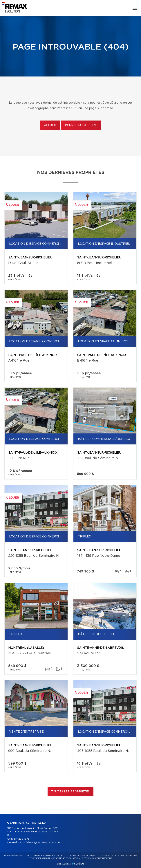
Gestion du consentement (97, 858)
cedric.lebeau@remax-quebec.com (39, 843)
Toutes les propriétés (71, 792)
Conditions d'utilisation (66, 858)
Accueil (50, 125)
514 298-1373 (21, 839)
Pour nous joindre (81, 125)
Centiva (78, 864)
